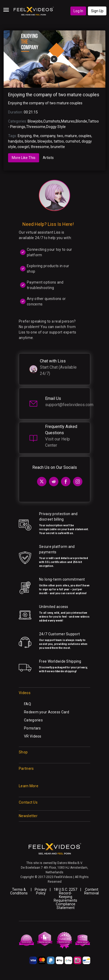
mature (71, 136)
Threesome (36, 127)
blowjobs (45, 141)
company (48, 136)
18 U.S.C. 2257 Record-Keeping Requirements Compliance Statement (65, 899)
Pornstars (32, 728)
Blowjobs (35, 121)
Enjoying (25, 136)
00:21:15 (31, 112)
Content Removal (92, 891)
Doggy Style (56, 127)
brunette (58, 147)
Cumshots (52, 121)
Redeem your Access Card (47, 712)
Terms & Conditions (19, 891)
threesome (40, 147)
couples (85, 136)
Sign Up (97, 11)
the (36, 136)
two (60, 136)
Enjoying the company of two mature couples (54, 95)
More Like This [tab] (24, 158)
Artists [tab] (48, 158)
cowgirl (23, 147)
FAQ (28, 704)
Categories (33, 720)
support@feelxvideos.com (69, 405)
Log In (78, 11)
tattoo (59, 141)
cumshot (73, 141)
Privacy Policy (41, 891)
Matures (68, 121)
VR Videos (33, 736)
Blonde (81, 121)
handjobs (16, 141)
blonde (30, 141)
